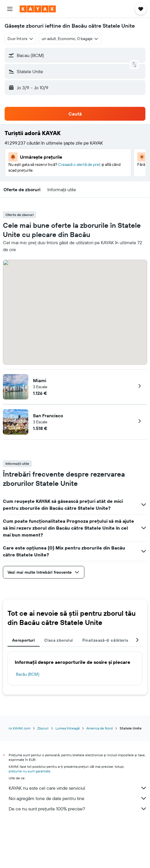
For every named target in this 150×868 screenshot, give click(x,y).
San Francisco (48, 416)
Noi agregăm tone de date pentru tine (78, 798)
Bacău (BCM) (28, 674)
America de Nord (100, 728)
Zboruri (43, 728)
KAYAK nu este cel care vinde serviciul (78, 788)
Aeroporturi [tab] (24, 640)
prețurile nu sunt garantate (29, 771)
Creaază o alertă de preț (79, 164)
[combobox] (21, 39)
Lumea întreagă (67, 728)
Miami (40, 380)
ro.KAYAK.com (20, 728)
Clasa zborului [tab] (59, 640)
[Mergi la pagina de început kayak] (38, 9)
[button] (10, 9)
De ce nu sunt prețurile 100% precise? (78, 809)
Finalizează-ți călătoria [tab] (105, 640)
